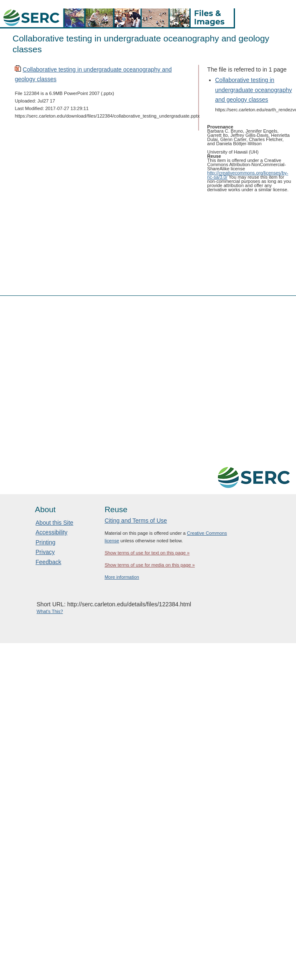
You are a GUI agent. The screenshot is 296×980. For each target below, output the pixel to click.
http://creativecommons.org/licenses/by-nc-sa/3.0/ (248, 175)
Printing (45, 542)
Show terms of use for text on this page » (147, 553)
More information (122, 577)
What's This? (50, 611)
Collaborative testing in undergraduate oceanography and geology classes (254, 90)
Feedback (48, 562)
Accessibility (51, 532)
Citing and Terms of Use (136, 521)
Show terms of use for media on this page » (150, 565)
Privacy (45, 552)
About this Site (54, 523)
